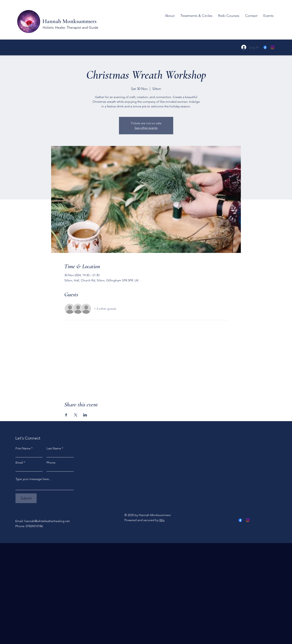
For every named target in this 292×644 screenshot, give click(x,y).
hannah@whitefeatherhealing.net (47, 521)
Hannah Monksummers (70, 21)
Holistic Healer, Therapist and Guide (70, 28)
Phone (51, 463)
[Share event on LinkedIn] (85, 415)
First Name (23, 448)
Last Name (54, 448)
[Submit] (26, 498)
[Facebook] (265, 47)
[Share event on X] (76, 415)
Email (19, 463)
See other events (146, 128)
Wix (162, 520)
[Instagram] (273, 47)
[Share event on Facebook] (66, 415)
